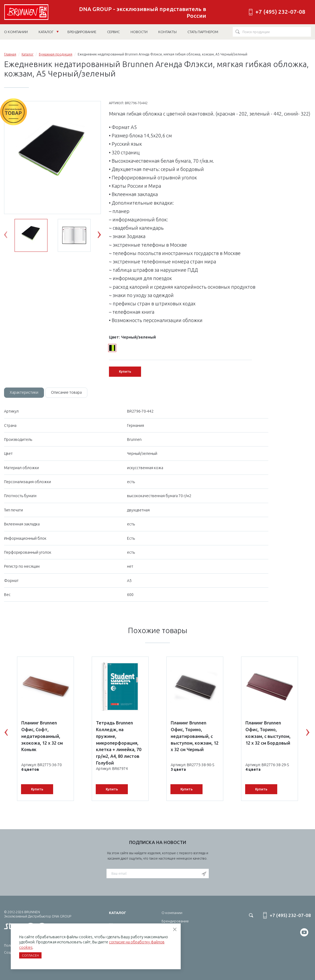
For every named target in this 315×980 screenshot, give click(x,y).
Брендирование (175, 921)
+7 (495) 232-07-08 (280, 12)
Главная (10, 54)
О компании (172, 913)
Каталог (49, 32)
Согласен (30, 955)
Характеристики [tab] (24, 392)
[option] (53, 158)
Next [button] (103, 236)
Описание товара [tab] (66, 392)
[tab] (24, 393)
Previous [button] (10, 236)
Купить (125, 371)
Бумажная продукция (56, 54)
